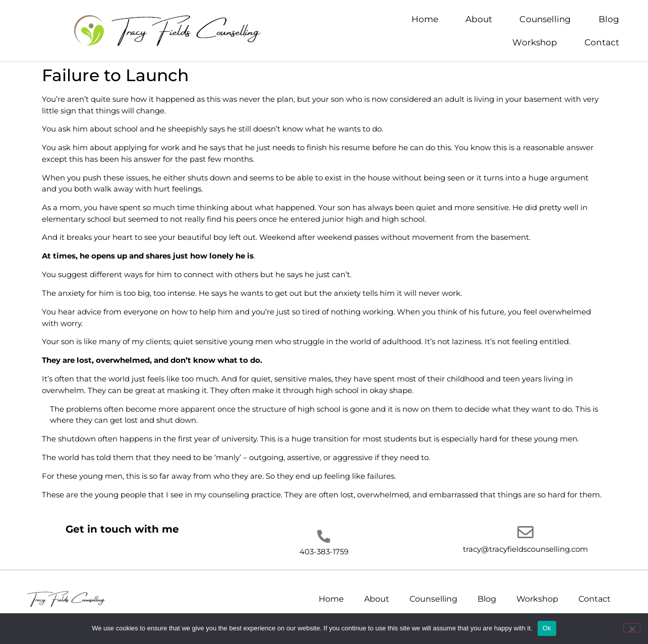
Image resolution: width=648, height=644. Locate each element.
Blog (609, 19)
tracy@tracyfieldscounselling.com (525, 549)
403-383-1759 (324, 552)
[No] (632, 628)
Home (425, 19)
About (479, 19)
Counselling (545, 19)
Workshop (535, 42)
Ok (547, 628)
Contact (602, 42)
